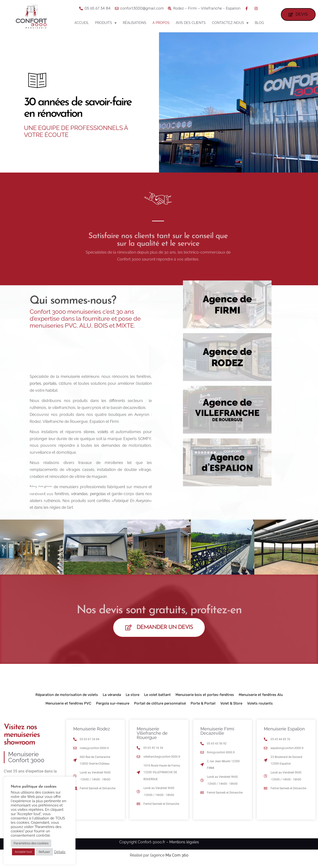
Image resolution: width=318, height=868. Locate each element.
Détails (60, 852)
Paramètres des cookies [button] (31, 843)
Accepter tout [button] (23, 852)
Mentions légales (184, 845)
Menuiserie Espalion (284, 732)
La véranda (112, 698)
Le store (133, 698)
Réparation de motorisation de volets (67, 698)
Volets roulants (260, 707)
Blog (259, 23)
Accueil (82, 23)
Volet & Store (231, 707)
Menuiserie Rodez (92, 732)
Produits (106, 23)
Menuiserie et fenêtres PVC (68, 707)
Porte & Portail (203, 707)
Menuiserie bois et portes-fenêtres (205, 698)
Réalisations (135, 23)
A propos (161, 23)
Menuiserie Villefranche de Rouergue (152, 736)
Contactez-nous (230, 23)
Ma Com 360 (177, 858)
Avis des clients (191, 23)
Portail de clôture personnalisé (160, 707)
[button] (5, 550)
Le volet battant (157, 698)
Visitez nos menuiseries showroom (22, 738)
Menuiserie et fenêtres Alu (261, 698)
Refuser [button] (44, 852)
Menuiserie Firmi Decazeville (217, 734)
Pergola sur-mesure (113, 707)
